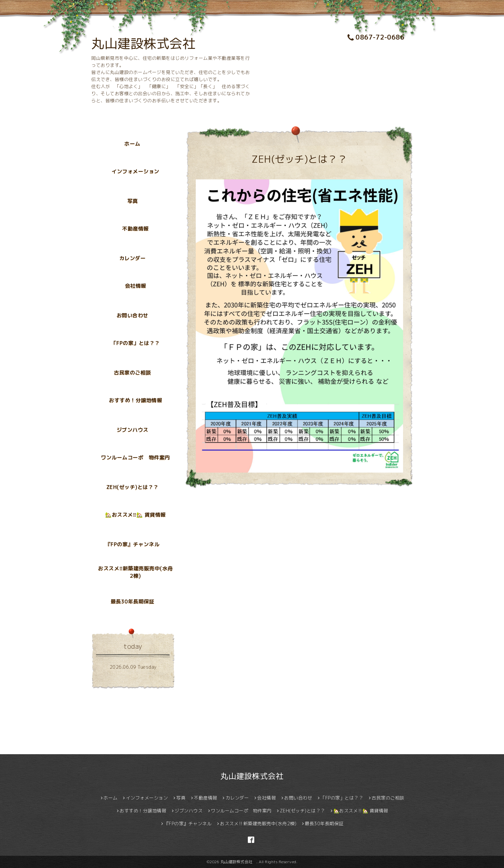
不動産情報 (135, 229)
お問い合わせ (133, 315)
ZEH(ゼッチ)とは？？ (133, 487)
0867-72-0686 (376, 37)
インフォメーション (135, 171)
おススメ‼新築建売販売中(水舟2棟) (135, 572)
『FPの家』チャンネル (133, 544)
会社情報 (136, 286)
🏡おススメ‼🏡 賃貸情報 (135, 515)
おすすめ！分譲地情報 (135, 400)
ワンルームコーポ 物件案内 (135, 457)
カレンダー (133, 258)
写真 (133, 201)
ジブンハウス (133, 430)
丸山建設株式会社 (150, 43)
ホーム (132, 144)
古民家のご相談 (132, 373)
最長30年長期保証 (133, 601)
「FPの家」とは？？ (136, 343)
